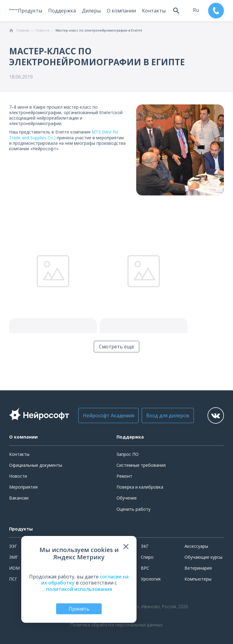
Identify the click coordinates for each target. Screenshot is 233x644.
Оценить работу (133, 509)
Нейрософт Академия (108, 415)
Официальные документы (36, 465)
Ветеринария (198, 568)
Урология (151, 579)
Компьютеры (198, 579)
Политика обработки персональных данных (116, 625)
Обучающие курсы (203, 557)
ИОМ (14, 568)
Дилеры (91, 11)
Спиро (147, 557)
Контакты (154, 11)
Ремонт (124, 476)
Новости (18, 476)
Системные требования (141, 465)
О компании (121, 11)
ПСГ (13, 579)
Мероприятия (23, 487)
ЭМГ (14, 557)
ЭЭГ (13, 546)
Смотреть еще (116, 347)
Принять (79, 609)
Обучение (127, 498)
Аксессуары (196, 546)
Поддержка (62, 11)
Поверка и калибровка (140, 487)
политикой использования (79, 589)
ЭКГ (145, 546)
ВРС (145, 568)
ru (196, 10)
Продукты (30, 11)
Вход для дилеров (168, 415)
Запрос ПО (128, 454)
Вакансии (19, 498)
